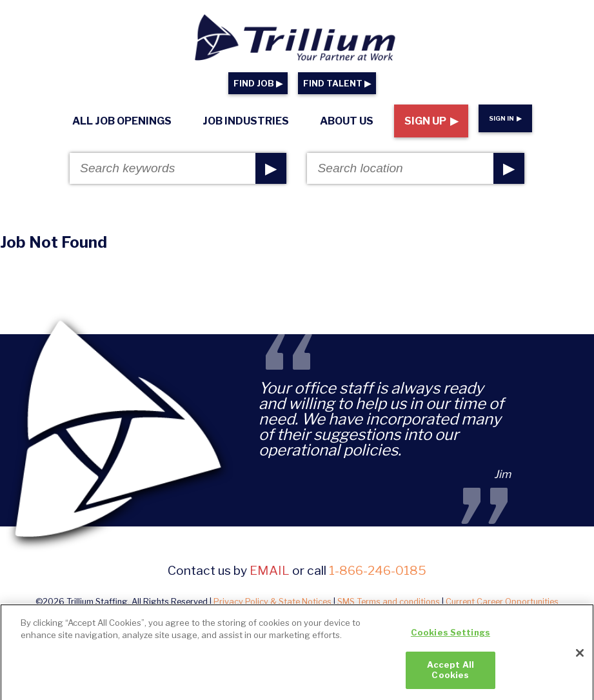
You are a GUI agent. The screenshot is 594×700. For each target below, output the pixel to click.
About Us (347, 121)
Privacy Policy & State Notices (272, 602)
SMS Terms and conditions (389, 602)
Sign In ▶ (505, 118)
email (270, 570)
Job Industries (246, 121)
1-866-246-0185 (378, 570)
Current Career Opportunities (502, 602)
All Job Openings (122, 121)
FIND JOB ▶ (258, 84)
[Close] (580, 657)
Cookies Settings (450, 637)
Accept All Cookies (450, 675)
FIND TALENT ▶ (337, 84)
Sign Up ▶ (431, 121)
